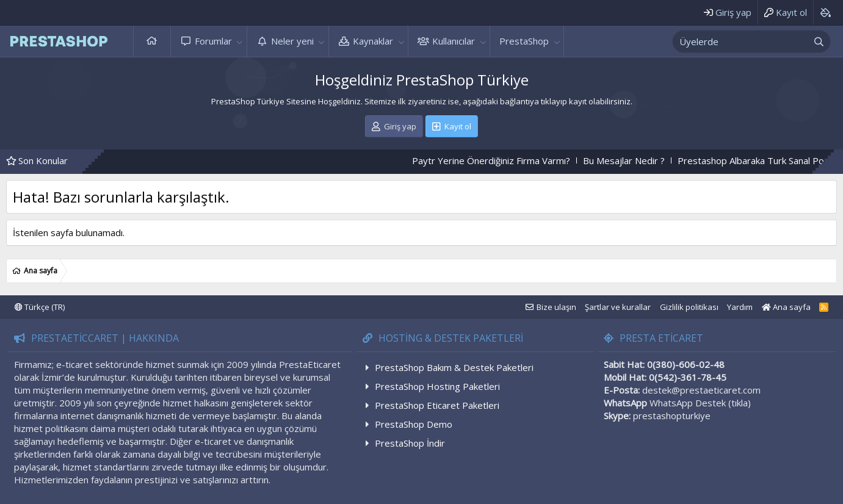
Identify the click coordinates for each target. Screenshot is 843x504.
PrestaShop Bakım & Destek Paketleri (454, 367)
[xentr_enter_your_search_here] (740, 41)
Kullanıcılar (454, 41)
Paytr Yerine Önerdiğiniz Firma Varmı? (501, 160)
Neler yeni (292, 41)
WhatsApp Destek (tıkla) (700, 403)
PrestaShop (524, 41)
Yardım (740, 307)
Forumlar (213, 41)
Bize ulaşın (556, 307)
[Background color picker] (825, 13)
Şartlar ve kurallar (618, 307)
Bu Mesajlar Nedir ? (634, 160)
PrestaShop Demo (414, 424)
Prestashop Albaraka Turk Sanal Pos (764, 160)
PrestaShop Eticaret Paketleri (437, 405)
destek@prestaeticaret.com (701, 390)
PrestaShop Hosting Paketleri (437, 386)
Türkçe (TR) (40, 307)
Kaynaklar (373, 41)
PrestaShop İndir (410, 443)
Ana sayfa (152, 41)
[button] (240, 41)
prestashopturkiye (672, 416)
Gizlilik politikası (689, 307)
